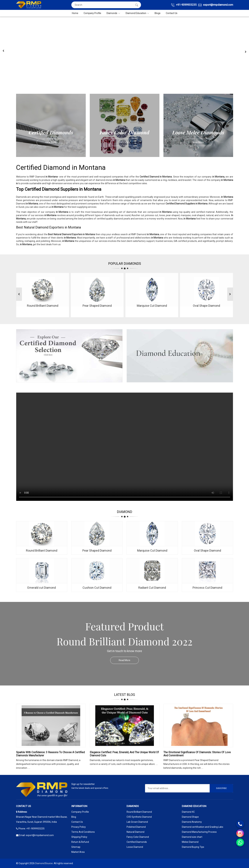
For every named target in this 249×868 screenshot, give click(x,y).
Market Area (78, 852)
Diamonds (113, 13)
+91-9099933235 (184, 5)
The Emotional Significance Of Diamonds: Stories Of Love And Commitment (197, 754)
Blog (74, 817)
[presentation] (3, 51)
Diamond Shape (190, 817)
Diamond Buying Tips (193, 847)
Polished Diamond (136, 827)
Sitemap (76, 847)
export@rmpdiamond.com (216, 5)
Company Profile (92, 13)
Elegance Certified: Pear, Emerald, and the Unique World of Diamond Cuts (124, 754)
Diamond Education (137, 13)
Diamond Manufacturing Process (199, 832)
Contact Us (172, 13)
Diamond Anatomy (192, 822)
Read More (129, 660)
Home (75, 13)
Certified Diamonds (137, 842)
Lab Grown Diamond (137, 822)
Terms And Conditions (83, 832)
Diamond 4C (188, 812)
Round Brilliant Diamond (139, 812)
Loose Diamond (135, 847)
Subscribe (221, 788)
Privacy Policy (79, 827)
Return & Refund (80, 842)
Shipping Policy (79, 837)
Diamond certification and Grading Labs (203, 827)
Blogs (157, 13)
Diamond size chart (192, 837)
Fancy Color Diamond (138, 837)
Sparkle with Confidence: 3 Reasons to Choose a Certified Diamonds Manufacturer (50, 754)
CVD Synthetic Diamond (139, 817)
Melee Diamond (190, 842)
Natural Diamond (135, 832)
